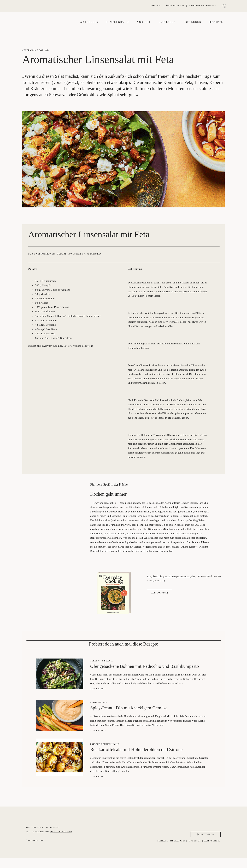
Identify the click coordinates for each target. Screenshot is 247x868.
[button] (225, 6)
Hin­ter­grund (118, 27)
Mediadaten (178, 851)
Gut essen (167, 27)
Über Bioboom (175, 5)
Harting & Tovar (61, 846)
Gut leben (193, 27)
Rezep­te (216, 27)
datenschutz (212, 851)
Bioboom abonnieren (202, 5)
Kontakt (156, 5)
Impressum (195, 851)
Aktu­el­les (89, 27)
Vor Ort (144, 27)
